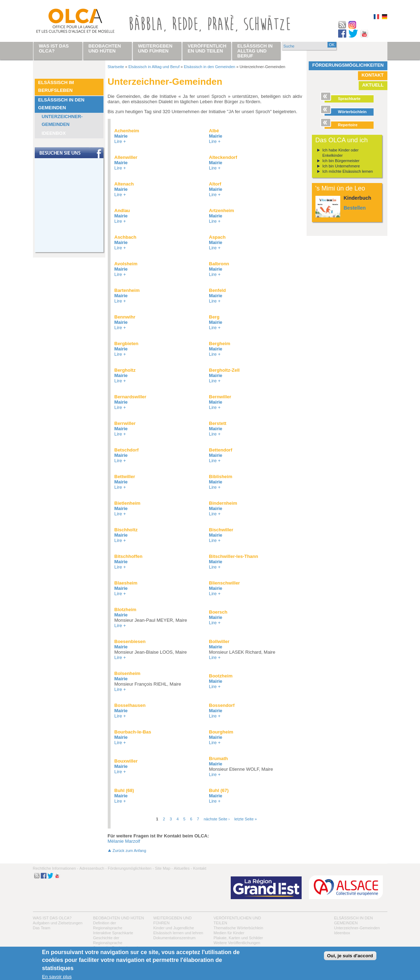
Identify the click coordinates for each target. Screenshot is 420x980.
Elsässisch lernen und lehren (178, 933)
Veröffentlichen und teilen (207, 48)
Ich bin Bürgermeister (341, 161)
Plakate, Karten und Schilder (238, 938)
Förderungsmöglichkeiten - (131, 868)
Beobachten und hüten (119, 918)
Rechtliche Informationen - (56, 868)
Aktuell (373, 85)
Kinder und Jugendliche (174, 928)
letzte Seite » (246, 819)
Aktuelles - (183, 868)
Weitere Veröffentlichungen (237, 943)
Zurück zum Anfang (130, 851)
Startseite (116, 67)
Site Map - (164, 868)
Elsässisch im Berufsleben (56, 86)
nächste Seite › (217, 819)
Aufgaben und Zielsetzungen (58, 923)
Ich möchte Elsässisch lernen (348, 171)
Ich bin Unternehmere (341, 166)
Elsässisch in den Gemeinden (61, 104)
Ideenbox (54, 133)
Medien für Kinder (229, 933)
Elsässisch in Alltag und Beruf (154, 67)
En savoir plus (57, 977)
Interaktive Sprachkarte (113, 933)
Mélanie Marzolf (124, 841)
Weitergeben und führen (155, 48)
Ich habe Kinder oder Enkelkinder (341, 153)
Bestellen (355, 208)
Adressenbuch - (93, 868)
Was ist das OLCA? (52, 918)
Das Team (42, 928)
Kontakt (373, 75)
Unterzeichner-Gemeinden (62, 120)
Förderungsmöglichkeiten (348, 65)
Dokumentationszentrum (175, 938)
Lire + (120, 141)
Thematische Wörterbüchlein (239, 928)
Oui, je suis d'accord (350, 956)
